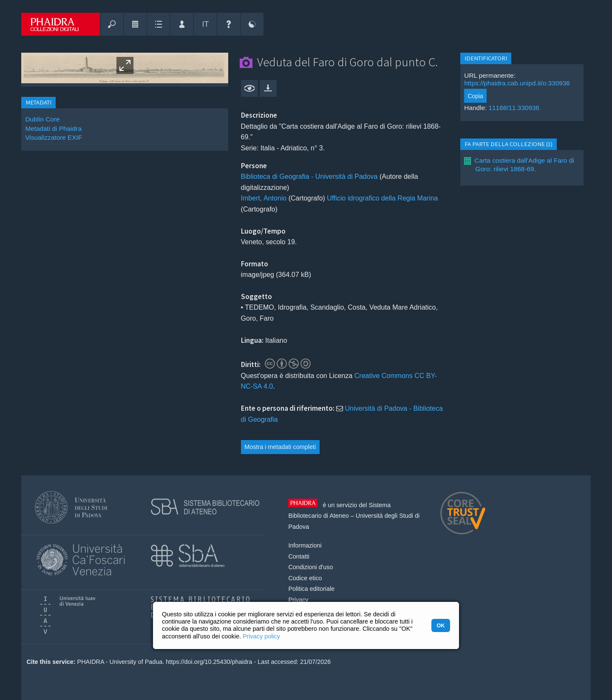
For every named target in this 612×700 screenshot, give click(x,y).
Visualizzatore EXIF (54, 137)
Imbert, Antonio (264, 198)
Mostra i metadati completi (280, 447)
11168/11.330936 (514, 108)
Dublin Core (42, 119)
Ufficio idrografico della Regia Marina (382, 198)
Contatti (299, 556)
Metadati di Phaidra (53, 128)
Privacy (298, 600)
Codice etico (305, 578)
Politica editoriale (311, 589)
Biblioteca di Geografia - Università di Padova (309, 176)
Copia (476, 96)
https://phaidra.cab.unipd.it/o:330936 (517, 83)
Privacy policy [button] (261, 636)
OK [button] (441, 625)
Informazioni (305, 545)
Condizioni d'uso (310, 567)
